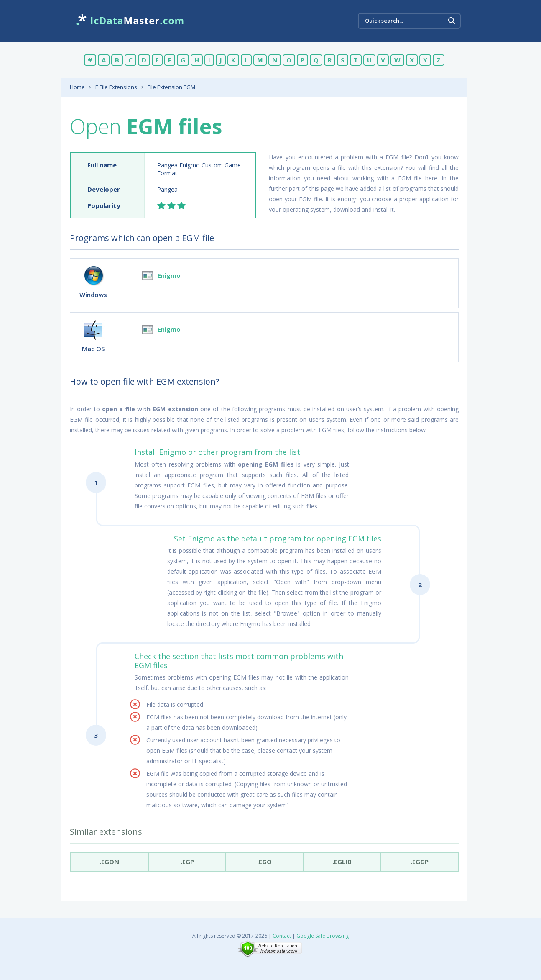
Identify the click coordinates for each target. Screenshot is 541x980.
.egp (187, 862)
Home (77, 87)
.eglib (342, 862)
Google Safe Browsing (323, 936)
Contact (282, 936)
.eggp (420, 862)
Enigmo (169, 275)
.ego (264, 862)
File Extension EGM (171, 87)
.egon (109, 862)
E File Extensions (116, 87)
